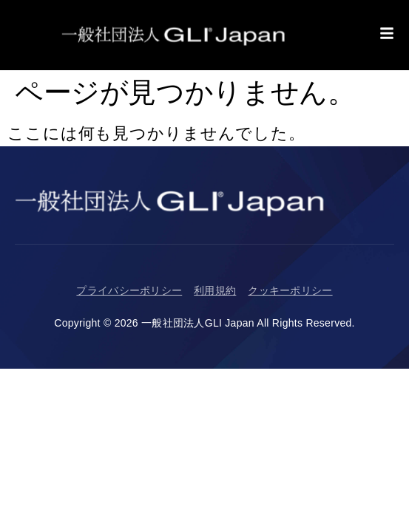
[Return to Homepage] (174, 35)
